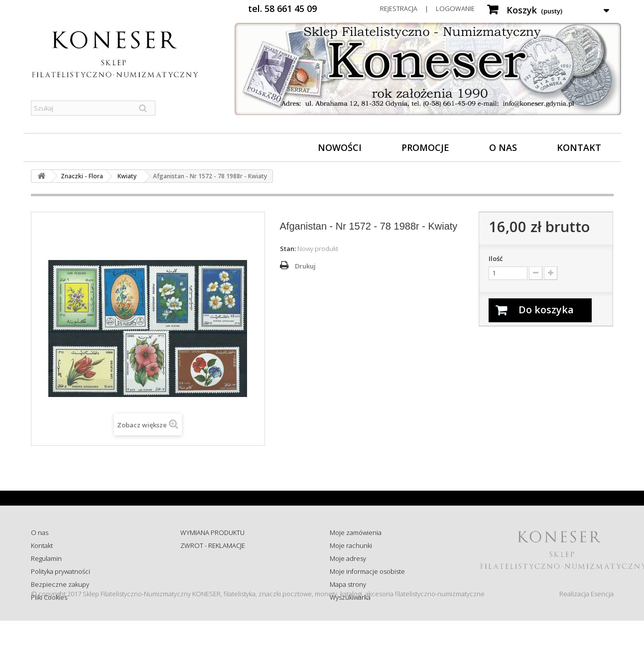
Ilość (496, 259)
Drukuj (305, 266)
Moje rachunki (351, 545)
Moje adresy (348, 558)
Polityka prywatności (61, 571)
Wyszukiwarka (350, 597)
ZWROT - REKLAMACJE (213, 545)
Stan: (288, 249)
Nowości (340, 147)
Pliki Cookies (49, 597)
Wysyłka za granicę (207, 597)
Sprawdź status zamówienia (221, 571)
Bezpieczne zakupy (60, 584)
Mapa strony (348, 584)
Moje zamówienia (356, 532)
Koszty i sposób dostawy (216, 584)
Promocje (425, 147)
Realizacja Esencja (586, 633)
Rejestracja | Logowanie (427, 8)
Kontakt (579, 147)
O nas (503, 147)
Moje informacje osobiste (367, 571)
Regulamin (46, 558)
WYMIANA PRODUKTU (212, 532)
